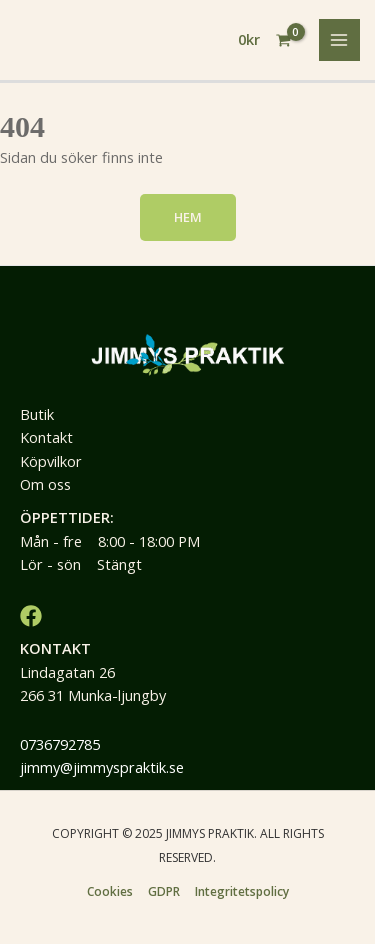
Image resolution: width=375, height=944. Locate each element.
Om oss (45, 484)
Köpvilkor (51, 461)
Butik (37, 414)
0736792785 (60, 744)
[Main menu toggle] (340, 40)
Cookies (110, 891)
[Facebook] (31, 616)
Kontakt (46, 437)
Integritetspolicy (242, 891)
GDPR (164, 891)
